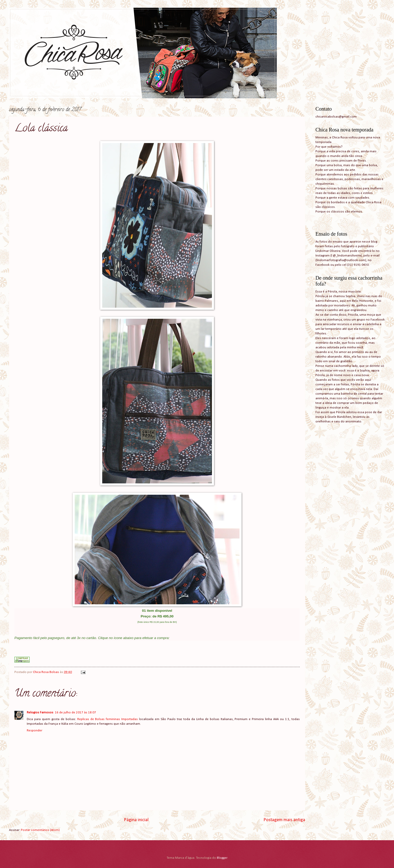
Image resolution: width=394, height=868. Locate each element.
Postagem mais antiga (284, 820)
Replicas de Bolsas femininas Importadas (108, 719)
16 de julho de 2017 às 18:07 (75, 712)
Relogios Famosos (40, 712)
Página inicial (136, 820)
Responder (35, 730)
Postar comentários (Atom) (40, 830)
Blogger (222, 858)
